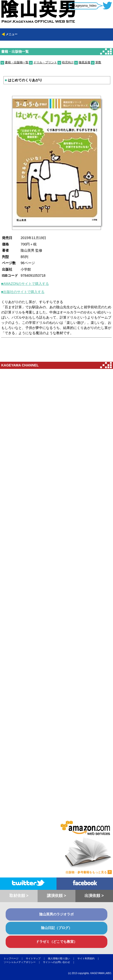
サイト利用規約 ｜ (90, 958)
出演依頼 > (94, 896)
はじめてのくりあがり (24, 80)
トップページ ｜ (15, 958)
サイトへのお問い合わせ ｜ (60, 962)
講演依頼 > (56, 896)
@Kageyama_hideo (84, 6)
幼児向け (68, 62)
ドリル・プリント (45, 62)
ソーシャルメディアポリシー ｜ (23, 962)
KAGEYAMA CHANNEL (20, 365)
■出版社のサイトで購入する (23, 292)
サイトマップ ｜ (37, 958)
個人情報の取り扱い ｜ (63, 958)
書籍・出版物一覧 (15, 52)
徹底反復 (85, 62)
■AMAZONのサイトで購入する (25, 284)
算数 (98, 62)
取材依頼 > (19, 896)
